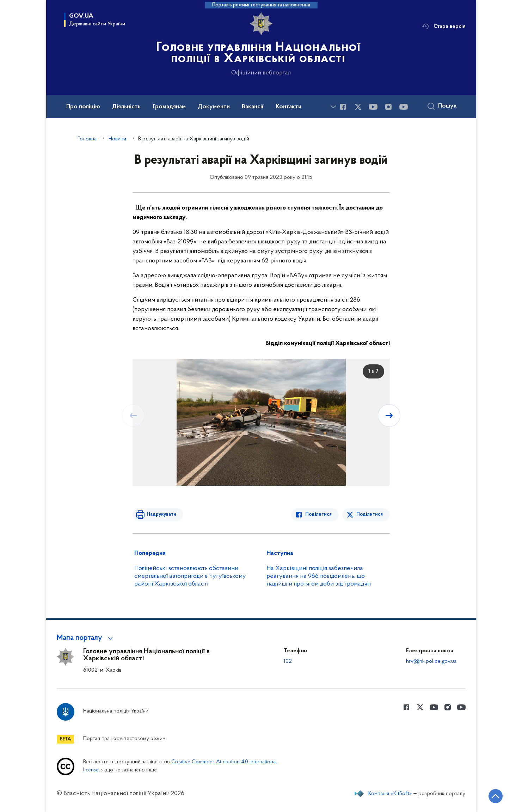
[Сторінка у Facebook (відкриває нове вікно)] (343, 107)
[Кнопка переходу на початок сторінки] (496, 796)
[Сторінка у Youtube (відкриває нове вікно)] (373, 107)
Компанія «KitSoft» (390, 794)
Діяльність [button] (126, 107)
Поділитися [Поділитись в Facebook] (318, 514)
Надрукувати (161, 514)
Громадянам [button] (169, 107)
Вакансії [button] (253, 107)
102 (288, 661)
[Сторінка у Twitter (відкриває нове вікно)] (358, 107)
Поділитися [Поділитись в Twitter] (370, 514)
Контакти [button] (288, 107)
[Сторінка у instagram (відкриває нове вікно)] (388, 107)
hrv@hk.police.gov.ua (431, 661)
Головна (87, 139)
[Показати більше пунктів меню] (333, 107)
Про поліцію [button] (83, 107)
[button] (86, 638)
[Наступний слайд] (389, 416)
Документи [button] (214, 107)
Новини (117, 139)
